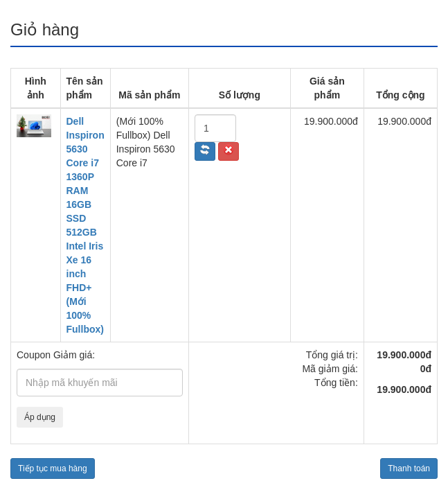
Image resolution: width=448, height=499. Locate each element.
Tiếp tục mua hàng (53, 469)
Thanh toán (409, 469)
